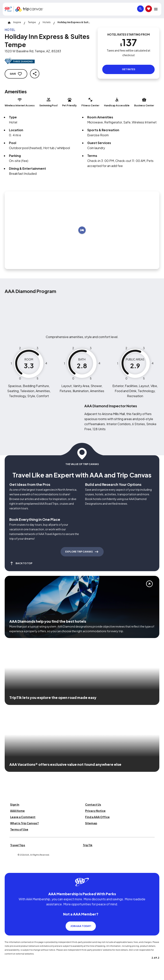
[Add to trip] (82, 230)
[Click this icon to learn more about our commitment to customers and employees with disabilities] (11, 868)
